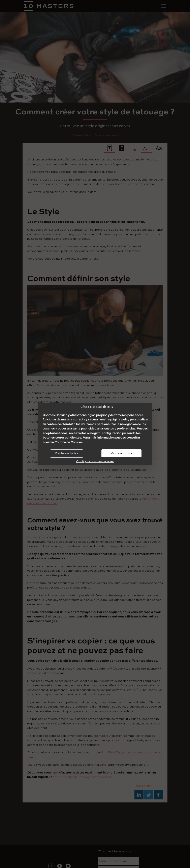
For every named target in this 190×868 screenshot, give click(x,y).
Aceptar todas (121, 453)
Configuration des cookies (95, 461)
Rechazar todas (67, 453)
